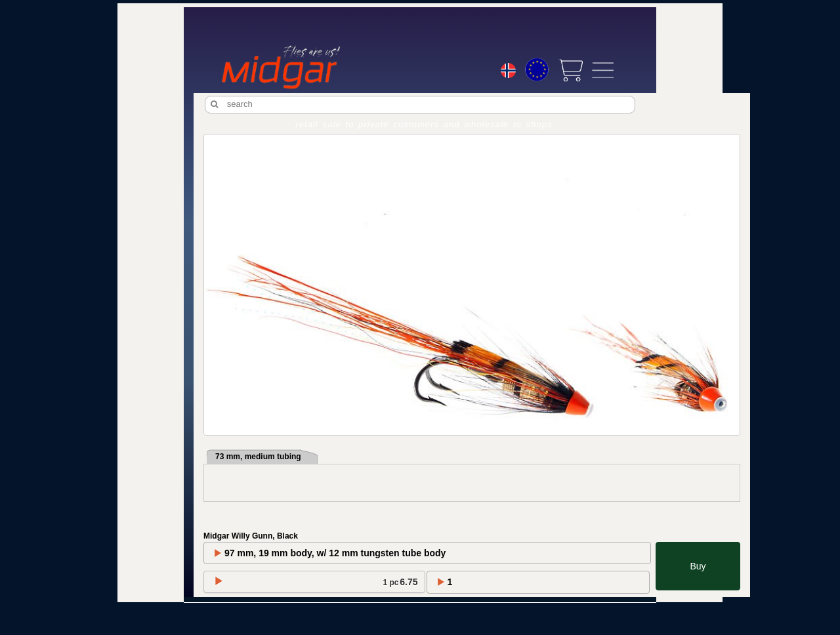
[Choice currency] (537, 70)
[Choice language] (508, 72)
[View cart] (570, 70)
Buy (698, 566)
